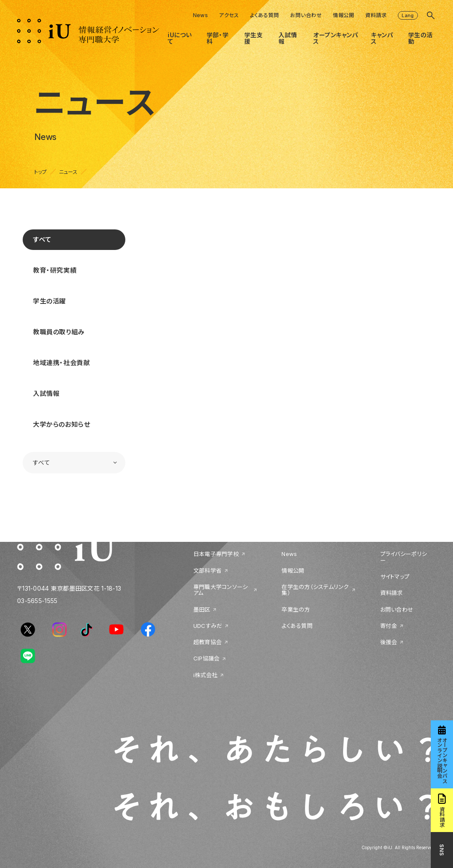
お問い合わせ (306, 15)
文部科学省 (207, 571)
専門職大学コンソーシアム (221, 590)
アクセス (229, 15)
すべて (42, 239)
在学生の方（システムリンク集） (315, 590)
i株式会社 (205, 675)
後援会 (389, 642)
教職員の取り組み (59, 332)
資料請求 (376, 15)
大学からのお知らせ (61, 424)
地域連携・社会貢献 (61, 363)
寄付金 (389, 626)
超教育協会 (207, 642)
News (201, 15)
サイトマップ (395, 577)
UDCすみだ (208, 626)
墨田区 (202, 609)
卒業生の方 (296, 609)
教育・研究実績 (55, 270)
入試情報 (46, 394)
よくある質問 (264, 15)
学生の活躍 (49, 301)
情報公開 (343, 15)
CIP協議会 (207, 658)
